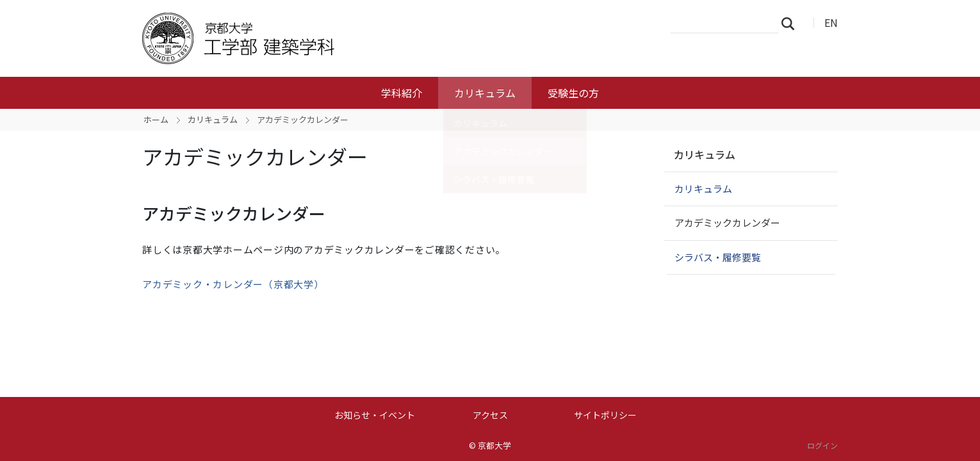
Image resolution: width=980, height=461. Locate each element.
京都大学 (494, 445)
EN (831, 22)
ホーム (156, 119)
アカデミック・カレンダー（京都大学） (233, 284)
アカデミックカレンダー (727, 222)
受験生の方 (573, 93)
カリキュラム (485, 93)
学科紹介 (402, 93)
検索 (792, 23)
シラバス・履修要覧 (718, 257)
